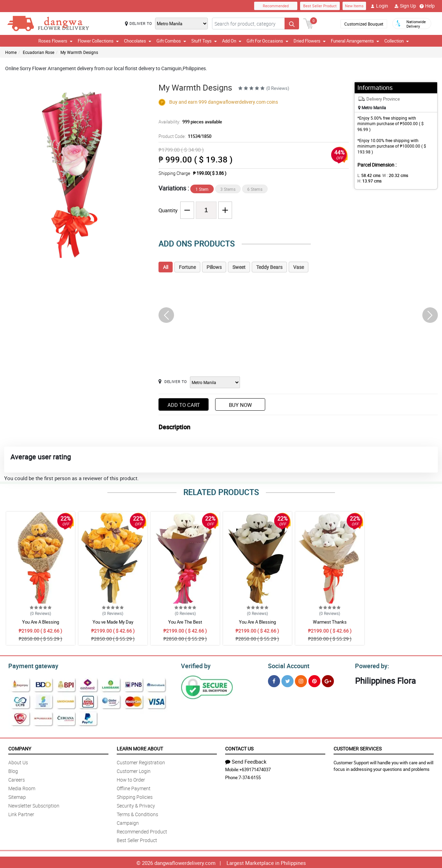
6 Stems (255, 189)
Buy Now (240, 405)
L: (368, 175)
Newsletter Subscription (34, 805)
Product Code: (184, 136)
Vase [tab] (299, 267)
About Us (18, 761)
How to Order (131, 779)
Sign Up (405, 6)
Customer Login (134, 770)
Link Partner (21, 813)
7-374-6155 (250, 776)
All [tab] (166, 267)
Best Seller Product (320, 6)
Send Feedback (246, 760)
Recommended (276, 6)
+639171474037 (255, 768)
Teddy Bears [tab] (269, 267)
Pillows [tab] (214, 267)
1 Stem (202, 189)
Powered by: (371, 665)
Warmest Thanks (330, 622)
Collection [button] (397, 41)
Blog (13, 770)
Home (11, 52)
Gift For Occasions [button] (267, 41)
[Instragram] (301, 680)
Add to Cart (184, 405)
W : (392, 175)
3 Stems (228, 189)
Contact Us (239, 748)
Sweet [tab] (239, 267)
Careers (17, 779)
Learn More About (140, 748)
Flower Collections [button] (98, 41)
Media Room (22, 787)
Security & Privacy (136, 805)
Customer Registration (141, 761)
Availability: (189, 122)
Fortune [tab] (187, 267)
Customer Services (358, 748)
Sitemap (17, 796)
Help (427, 6)
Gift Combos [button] (171, 41)
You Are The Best (185, 622)
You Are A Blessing (41, 622)
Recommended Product (142, 830)
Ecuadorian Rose (39, 52)
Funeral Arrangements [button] (355, 41)
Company (20, 748)
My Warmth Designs (79, 52)
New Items (354, 6)
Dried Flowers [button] (310, 41)
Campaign (128, 822)
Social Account (287, 665)
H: (416, 175)
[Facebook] (274, 680)
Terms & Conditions (137, 813)
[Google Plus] (328, 680)
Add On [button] (232, 41)
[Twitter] (287, 680)
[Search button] (292, 24)
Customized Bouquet (364, 24)
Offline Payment (134, 787)
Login (379, 6)
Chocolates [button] (138, 41)
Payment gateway (30, 665)
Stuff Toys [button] (204, 41)
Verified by (195, 665)
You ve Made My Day (113, 622)
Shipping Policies (135, 796)
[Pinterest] (314, 680)
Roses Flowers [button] (55, 41)
